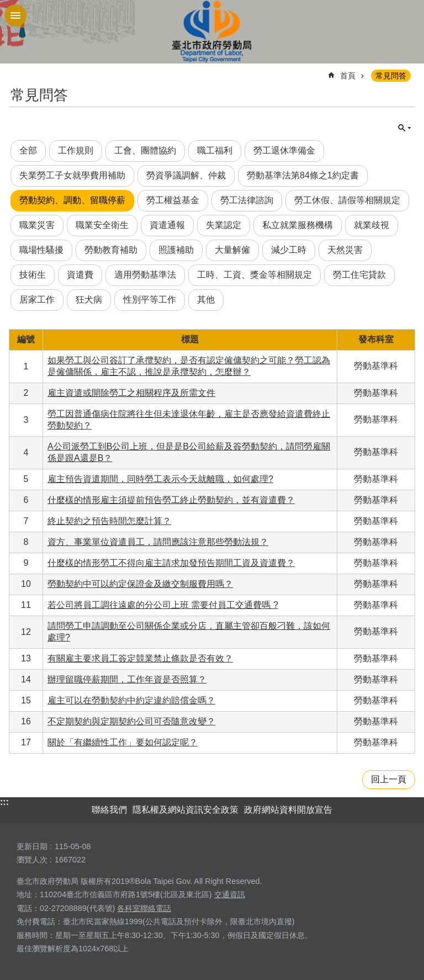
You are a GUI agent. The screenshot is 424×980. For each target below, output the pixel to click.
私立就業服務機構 (298, 225)
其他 (206, 300)
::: (4, 802)
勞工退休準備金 (284, 150)
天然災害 (345, 250)
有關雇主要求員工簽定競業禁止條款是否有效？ (140, 658)
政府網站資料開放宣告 (288, 810)
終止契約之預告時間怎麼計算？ (109, 521)
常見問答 (391, 76)
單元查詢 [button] (405, 128)
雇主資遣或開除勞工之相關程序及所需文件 (131, 393)
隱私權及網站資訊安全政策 (185, 810)
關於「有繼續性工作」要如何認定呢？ (123, 742)
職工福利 (215, 150)
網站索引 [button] (15, 15)
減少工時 (289, 250)
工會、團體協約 (145, 150)
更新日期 (32, 846)
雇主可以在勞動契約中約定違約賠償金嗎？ (131, 700)
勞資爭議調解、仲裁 (186, 175)
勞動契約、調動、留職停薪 (72, 200)
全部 (28, 150)
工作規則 (76, 150)
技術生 (33, 275)
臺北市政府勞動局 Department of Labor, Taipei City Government (212, 32)
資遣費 (80, 275)
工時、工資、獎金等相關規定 (255, 275)
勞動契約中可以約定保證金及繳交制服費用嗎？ (140, 584)
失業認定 (224, 225)
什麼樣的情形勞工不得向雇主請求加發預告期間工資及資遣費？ (171, 563)
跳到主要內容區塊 (6, 6)
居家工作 (37, 300)
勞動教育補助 (111, 250)
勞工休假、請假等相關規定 (347, 200)
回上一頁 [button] (389, 779)
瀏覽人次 (32, 860)
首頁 (348, 76)
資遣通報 (167, 225)
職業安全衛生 (102, 225)
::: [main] (16, 71)
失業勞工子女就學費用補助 (72, 175)
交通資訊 (230, 894)
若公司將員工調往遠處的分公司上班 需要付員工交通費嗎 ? (163, 605)
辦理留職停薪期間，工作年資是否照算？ (127, 679)
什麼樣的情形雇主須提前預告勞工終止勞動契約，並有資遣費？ (171, 500)
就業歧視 (372, 225)
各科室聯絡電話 (144, 908)
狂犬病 (89, 300)
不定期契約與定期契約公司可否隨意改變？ (131, 721)
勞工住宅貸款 (359, 275)
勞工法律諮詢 (247, 200)
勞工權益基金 (173, 200)
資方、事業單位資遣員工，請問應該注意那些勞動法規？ (158, 542)
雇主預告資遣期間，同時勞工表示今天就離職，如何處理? (160, 479)
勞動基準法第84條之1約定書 (303, 175)
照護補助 (176, 250)
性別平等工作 (150, 300)
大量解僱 (232, 250)
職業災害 (37, 225)
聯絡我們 (109, 810)
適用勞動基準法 (145, 275)
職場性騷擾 (41, 250)
